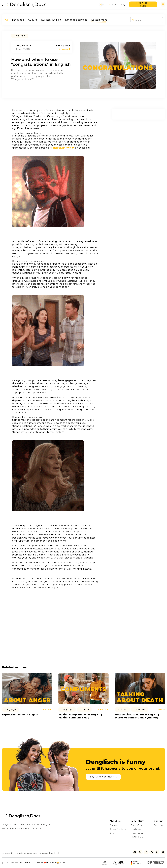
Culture (33, 20)
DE (115, 4)
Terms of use (137, 825)
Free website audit (143, 4)
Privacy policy (137, 833)
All (6, 20)
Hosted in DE (137, 837)
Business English (51, 20)
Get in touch (159, 825)
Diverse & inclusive (118, 829)
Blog (123, 4)
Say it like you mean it (103, 777)
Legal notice (136, 829)
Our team (114, 825)
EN (110, 4)
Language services (76, 20)
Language (18, 20)
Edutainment (99, 20)
